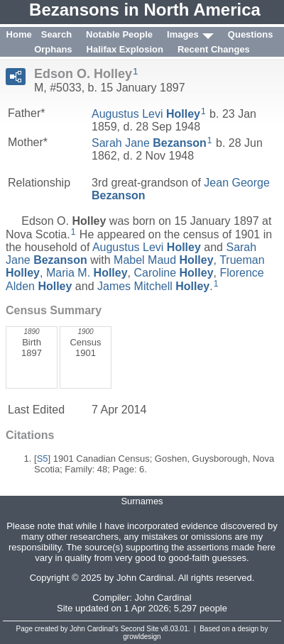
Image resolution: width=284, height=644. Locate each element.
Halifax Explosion (125, 49)
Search (56, 34)
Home (19, 34)
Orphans (53, 49)
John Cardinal (163, 598)
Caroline (173, 273)
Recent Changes (214, 49)
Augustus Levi (146, 114)
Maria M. (87, 273)
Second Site (140, 629)
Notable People (119, 34)
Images (183, 34)
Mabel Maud (164, 260)
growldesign (142, 637)
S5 (43, 459)
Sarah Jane (149, 143)
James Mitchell (153, 286)
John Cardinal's (94, 629)
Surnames (142, 501)
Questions (251, 34)
